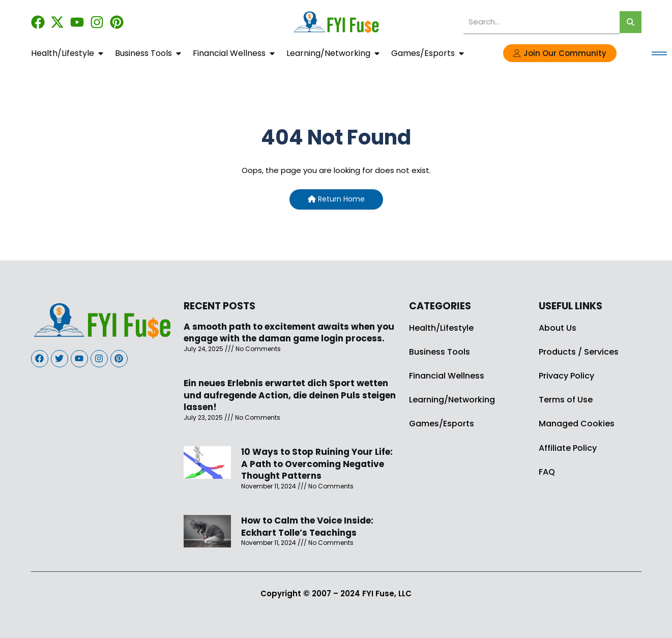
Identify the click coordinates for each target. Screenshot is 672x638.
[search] (542, 22)
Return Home (336, 199)
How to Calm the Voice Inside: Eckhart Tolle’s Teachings (307, 527)
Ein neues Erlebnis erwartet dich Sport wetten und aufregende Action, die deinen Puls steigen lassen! (290, 395)
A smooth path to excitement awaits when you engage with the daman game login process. (289, 333)
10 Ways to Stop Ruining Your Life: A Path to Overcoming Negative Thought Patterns (317, 464)
